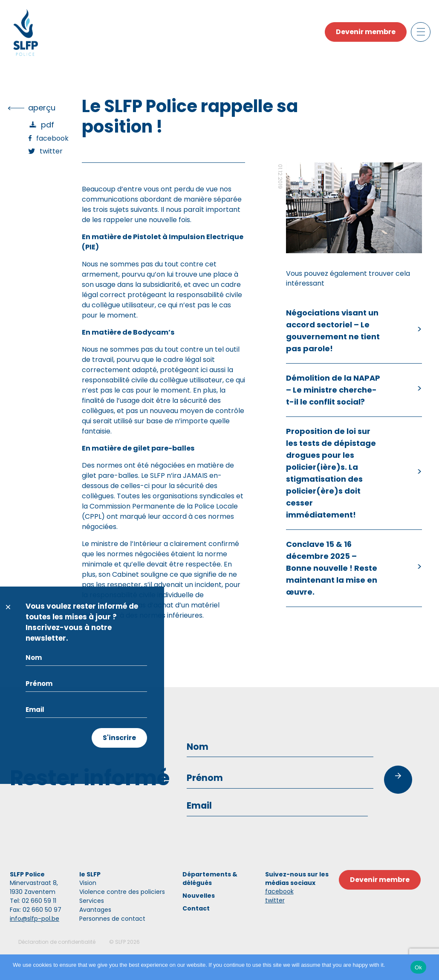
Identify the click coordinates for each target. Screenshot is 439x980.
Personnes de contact (112, 919)
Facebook (52, 138)
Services (92, 901)
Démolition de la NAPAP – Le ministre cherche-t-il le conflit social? (333, 390)
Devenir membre (366, 32)
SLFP (120, 942)
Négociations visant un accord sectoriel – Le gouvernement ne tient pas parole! (333, 331)
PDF (48, 125)
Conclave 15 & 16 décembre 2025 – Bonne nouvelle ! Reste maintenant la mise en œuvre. (332, 568)
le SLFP (90, 874)
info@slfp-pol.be (35, 919)
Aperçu (42, 108)
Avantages (95, 910)
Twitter (51, 151)
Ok (418, 967)
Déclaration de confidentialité (57, 942)
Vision (88, 883)
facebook (279, 891)
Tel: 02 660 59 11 (33, 901)
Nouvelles (199, 896)
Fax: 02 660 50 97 (36, 910)
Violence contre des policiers (122, 892)
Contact (196, 908)
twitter (275, 900)
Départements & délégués (210, 879)
